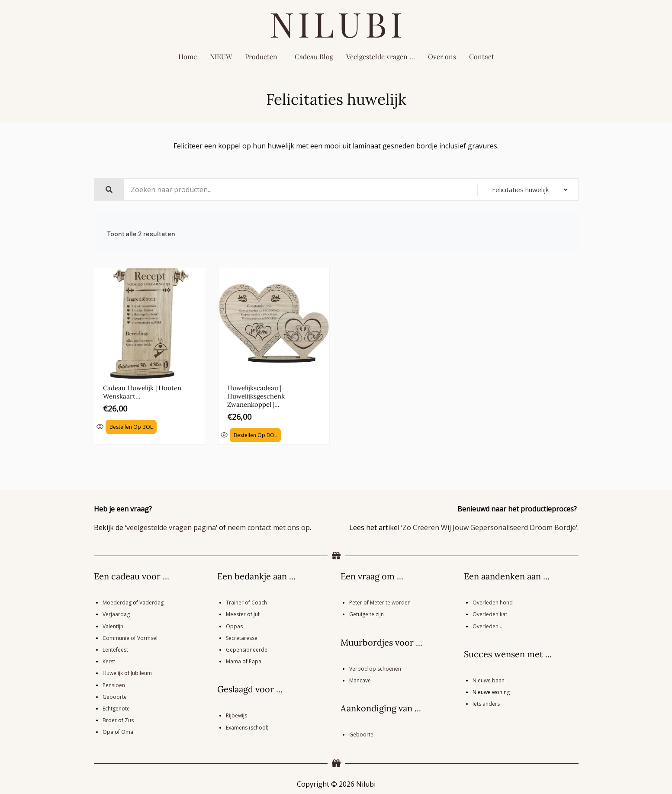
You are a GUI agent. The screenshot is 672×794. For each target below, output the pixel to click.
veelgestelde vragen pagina (171, 527)
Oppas (234, 625)
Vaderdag (151, 602)
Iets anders (486, 703)
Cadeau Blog (314, 56)
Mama (233, 661)
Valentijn (113, 625)
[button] (263, 57)
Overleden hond (493, 602)
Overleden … (488, 625)
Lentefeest (115, 649)
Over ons (442, 56)
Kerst (109, 661)
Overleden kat (490, 614)
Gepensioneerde (247, 649)
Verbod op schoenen (375, 668)
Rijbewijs (236, 715)
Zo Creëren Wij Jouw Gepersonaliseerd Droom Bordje (489, 527)
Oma (127, 731)
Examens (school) (247, 727)
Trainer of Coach (246, 602)
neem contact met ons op (269, 527)
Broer (110, 720)
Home (188, 56)
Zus (129, 720)
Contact (482, 56)
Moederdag (117, 602)
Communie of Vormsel (130, 637)
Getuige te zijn (367, 614)
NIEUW (221, 56)
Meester (236, 614)
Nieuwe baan (489, 680)
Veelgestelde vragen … (381, 56)
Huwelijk (113, 673)
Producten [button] (261, 56)
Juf (257, 614)
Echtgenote (116, 708)
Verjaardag (116, 614)
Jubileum (141, 673)
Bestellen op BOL (131, 426)
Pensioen (114, 684)
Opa (108, 731)
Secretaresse (242, 637)
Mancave (360, 680)
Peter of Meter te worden (380, 602)
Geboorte (115, 696)
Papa (255, 661)
